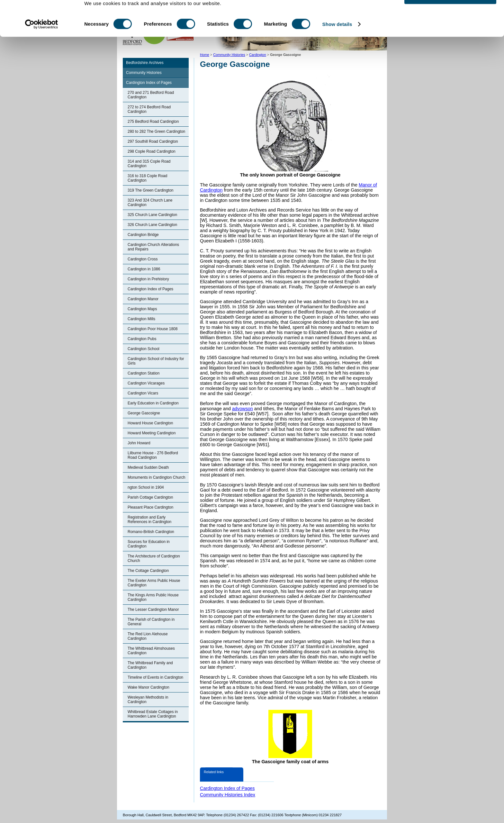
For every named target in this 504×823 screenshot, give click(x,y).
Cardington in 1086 (144, 269)
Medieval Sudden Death (148, 467)
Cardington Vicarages (146, 383)
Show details (337, 44)
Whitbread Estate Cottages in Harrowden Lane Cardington (153, 714)
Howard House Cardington (150, 423)
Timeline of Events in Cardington (155, 677)
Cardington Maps (142, 309)
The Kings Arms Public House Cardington (153, 597)
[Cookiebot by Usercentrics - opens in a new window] (42, 44)
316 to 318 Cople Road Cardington (147, 178)
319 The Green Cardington (151, 190)
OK (450, 16)
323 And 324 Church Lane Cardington (150, 203)
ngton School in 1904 (146, 487)
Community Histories (144, 73)
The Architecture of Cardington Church (154, 558)
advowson (243, 409)
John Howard (139, 443)
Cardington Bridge (143, 235)
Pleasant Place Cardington (150, 507)
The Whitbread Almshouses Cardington (151, 651)
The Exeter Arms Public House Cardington (154, 583)
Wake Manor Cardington (148, 687)
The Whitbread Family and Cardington (150, 665)
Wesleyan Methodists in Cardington (148, 700)
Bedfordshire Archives (145, 63)
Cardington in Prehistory (148, 279)
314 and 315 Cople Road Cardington (149, 164)
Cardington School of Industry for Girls (156, 361)
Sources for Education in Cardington (149, 544)
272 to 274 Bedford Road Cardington (149, 109)
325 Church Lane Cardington (152, 215)
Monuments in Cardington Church (156, 477)
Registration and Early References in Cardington (149, 520)
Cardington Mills (141, 319)
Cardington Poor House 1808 (153, 329)
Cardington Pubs (142, 339)
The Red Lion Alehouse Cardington (148, 636)
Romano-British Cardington (151, 532)
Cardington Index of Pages (149, 83)
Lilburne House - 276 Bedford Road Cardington (153, 455)
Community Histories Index (228, 795)
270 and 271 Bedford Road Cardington (151, 95)
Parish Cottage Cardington (150, 497)
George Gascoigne (144, 413)
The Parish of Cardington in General (151, 622)
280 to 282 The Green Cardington (156, 131)
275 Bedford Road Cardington (153, 122)
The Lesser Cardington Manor (153, 610)
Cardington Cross (143, 259)
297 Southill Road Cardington (153, 141)
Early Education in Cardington (153, 403)
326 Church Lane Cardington (152, 225)
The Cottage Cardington (148, 571)
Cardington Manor (143, 299)
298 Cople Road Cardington (152, 151)
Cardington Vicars (143, 393)
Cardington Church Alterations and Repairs (153, 247)
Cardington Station (144, 373)
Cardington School (144, 349)
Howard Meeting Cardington (152, 433)
